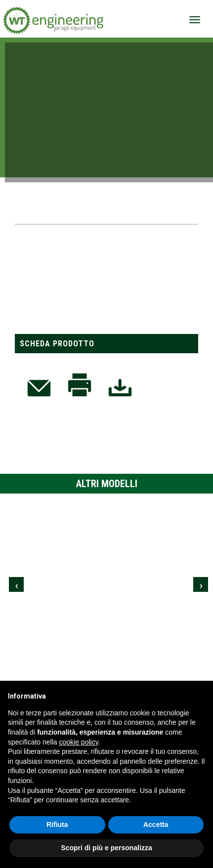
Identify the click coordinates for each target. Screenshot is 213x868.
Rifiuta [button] (57, 825)
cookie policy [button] (79, 742)
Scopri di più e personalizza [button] (106, 848)
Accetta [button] (156, 825)
